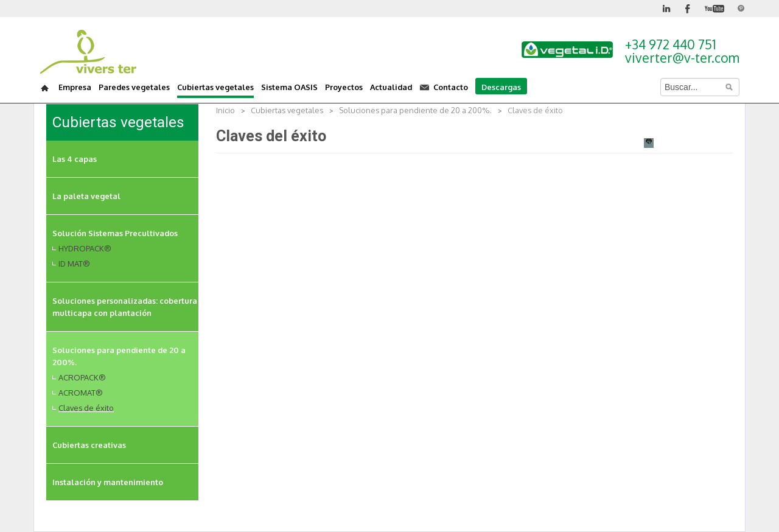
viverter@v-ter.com (682, 58)
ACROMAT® (81, 393)
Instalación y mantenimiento (108, 482)
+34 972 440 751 (670, 44)
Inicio (225, 110)
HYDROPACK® (85, 248)
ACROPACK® (82, 377)
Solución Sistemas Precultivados (115, 233)
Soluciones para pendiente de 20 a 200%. (415, 110)
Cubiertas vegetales (287, 110)
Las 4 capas (75, 159)
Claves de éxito (86, 408)
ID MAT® (74, 264)
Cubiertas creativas (89, 445)
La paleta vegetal (86, 196)
